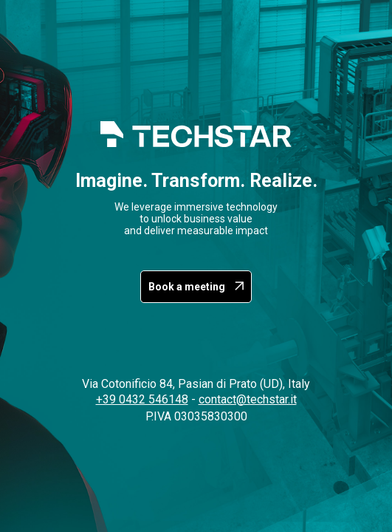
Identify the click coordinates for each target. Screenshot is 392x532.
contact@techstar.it (248, 399)
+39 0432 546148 (142, 399)
